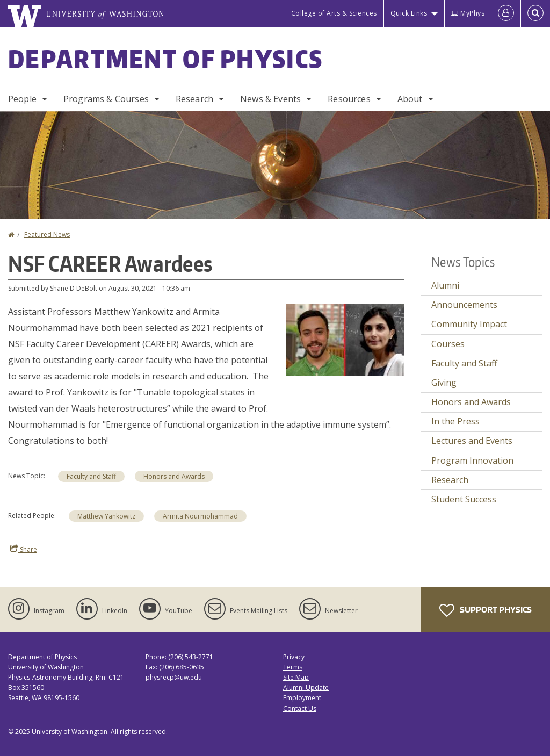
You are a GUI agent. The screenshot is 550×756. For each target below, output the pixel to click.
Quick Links (409, 13)
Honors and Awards (174, 476)
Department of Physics (165, 59)
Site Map (296, 677)
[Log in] (506, 13)
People (22, 99)
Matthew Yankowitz (106, 516)
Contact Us (300, 708)
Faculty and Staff (91, 476)
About (410, 99)
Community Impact (469, 324)
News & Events (270, 99)
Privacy (294, 657)
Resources (349, 99)
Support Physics (486, 610)
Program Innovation (472, 460)
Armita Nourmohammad (200, 516)
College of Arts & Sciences (334, 13)
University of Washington (70, 732)
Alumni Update (306, 687)
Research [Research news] (450, 480)
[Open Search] (535, 13)
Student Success (464, 499)
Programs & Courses (106, 99)
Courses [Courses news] (448, 344)
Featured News (47, 235)
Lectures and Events (472, 441)
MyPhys (468, 13)
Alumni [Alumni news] (445, 285)
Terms (293, 667)
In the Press (455, 421)
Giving (444, 383)
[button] (345, 339)
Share (24, 549)
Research (194, 99)
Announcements (464, 305)
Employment (302, 698)
